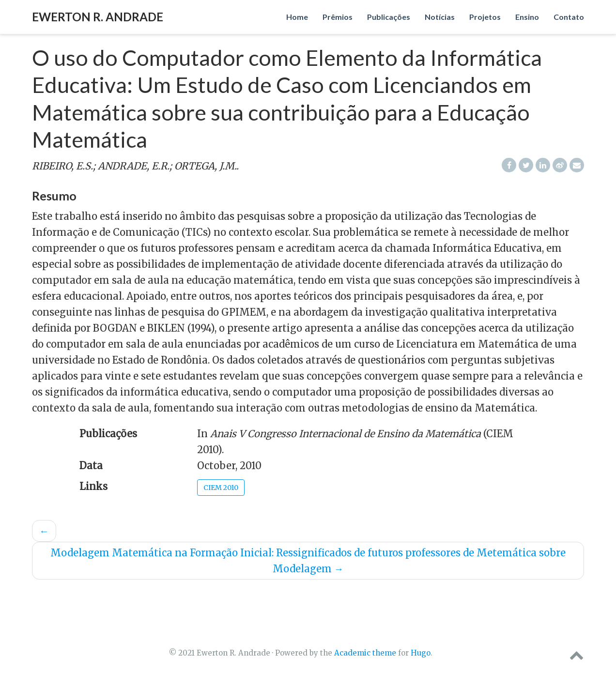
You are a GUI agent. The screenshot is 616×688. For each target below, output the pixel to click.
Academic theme (365, 653)
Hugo (421, 653)
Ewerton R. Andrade (98, 17)
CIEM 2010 (221, 488)
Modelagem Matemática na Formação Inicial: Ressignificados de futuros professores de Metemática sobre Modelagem (308, 561)
